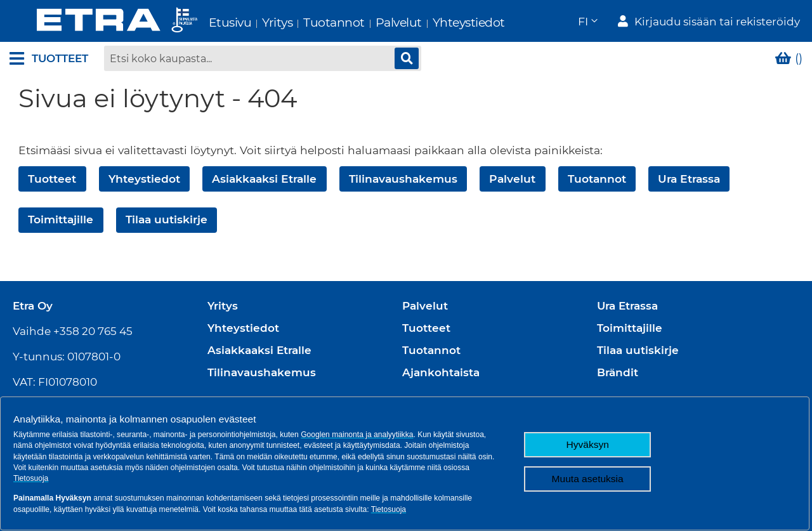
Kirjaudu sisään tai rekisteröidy (717, 23)
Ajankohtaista (441, 372)
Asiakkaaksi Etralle (264, 180)
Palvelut (371, 23)
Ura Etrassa (689, 180)
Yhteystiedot (442, 23)
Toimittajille (61, 221)
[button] (587, 23)
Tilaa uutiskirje (167, 221)
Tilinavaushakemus (403, 180)
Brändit (618, 372)
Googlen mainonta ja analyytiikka (357, 435)
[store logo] (90, 22)
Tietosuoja (31, 478)
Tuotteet (52, 180)
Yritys (251, 23)
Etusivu (203, 23)
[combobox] (263, 60)
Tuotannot (307, 23)
